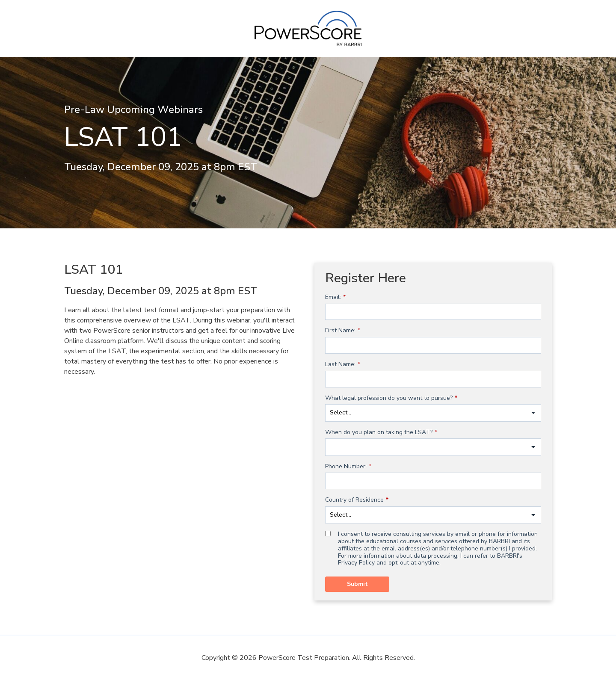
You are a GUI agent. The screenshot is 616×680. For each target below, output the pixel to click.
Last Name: (343, 365)
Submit (357, 584)
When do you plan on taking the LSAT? (381, 433)
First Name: (343, 331)
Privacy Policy (356, 563)
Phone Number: (348, 467)
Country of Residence (357, 500)
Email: (335, 297)
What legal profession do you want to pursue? (391, 398)
